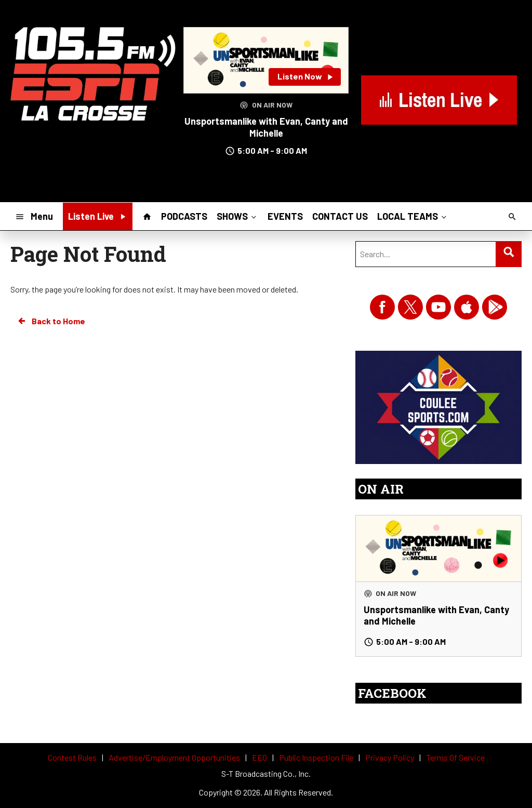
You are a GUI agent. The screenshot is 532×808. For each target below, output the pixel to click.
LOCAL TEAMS (413, 216)
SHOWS (237, 216)
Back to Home (51, 321)
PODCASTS (184, 216)
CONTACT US (340, 216)
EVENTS (285, 216)
